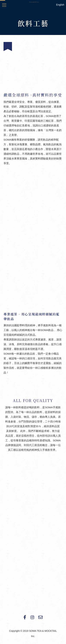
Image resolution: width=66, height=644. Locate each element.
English (60, 5)
